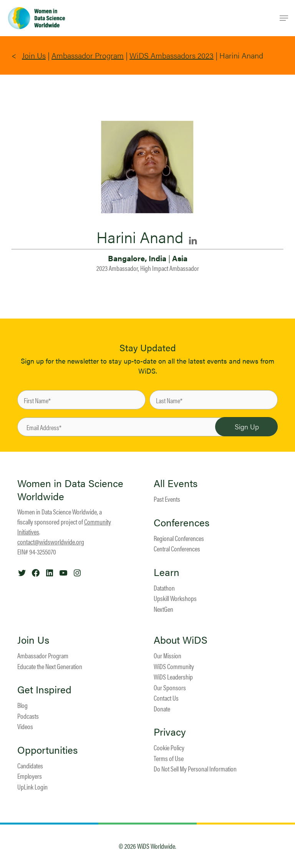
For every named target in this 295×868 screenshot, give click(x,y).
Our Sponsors (170, 687)
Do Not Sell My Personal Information (195, 769)
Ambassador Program (88, 55)
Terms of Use (169, 758)
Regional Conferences (179, 538)
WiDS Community (174, 666)
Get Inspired (44, 689)
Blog (22, 705)
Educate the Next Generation (50, 666)
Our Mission (167, 655)
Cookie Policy (169, 747)
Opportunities (47, 750)
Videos (25, 726)
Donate (162, 709)
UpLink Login (32, 787)
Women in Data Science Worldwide (70, 490)
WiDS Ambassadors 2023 (172, 55)
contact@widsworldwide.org (51, 542)
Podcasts (28, 716)
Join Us (34, 55)
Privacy (170, 732)
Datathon (164, 588)
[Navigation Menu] (284, 18)
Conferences (181, 522)
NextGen (163, 609)
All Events (176, 483)
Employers (30, 776)
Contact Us (166, 698)
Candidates (30, 765)
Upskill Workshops (175, 598)
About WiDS (181, 640)
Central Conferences (177, 548)
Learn (167, 572)
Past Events (167, 499)
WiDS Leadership (173, 677)
